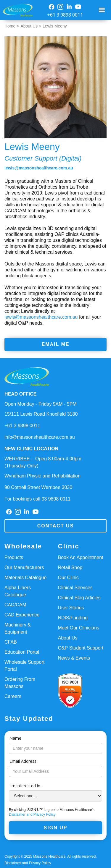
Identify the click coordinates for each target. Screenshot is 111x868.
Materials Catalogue (25, 578)
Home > (12, 26)
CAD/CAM (15, 605)
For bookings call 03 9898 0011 (37, 499)
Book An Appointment (81, 557)
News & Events (74, 658)
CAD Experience (22, 615)
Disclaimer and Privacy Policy (32, 814)
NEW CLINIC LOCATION (31, 449)
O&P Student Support (81, 648)
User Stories (71, 608)
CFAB (11, 642)
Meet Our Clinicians (79, 628)
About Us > (31, 26)
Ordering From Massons (20, 683)
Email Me (56, 344)
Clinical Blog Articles (79, 598)
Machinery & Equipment (18, 628)
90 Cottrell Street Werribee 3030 (38, 487)
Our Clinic (68, 578)
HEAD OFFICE (20, 394)
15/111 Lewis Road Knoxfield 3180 (41, 414)
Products (14, 557)
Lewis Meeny (55, 26)
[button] (103, 10)
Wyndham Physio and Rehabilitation (42, 476)
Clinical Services (75, 588)
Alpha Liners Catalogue (18, 591)
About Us (68, 638)
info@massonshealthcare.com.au (40, 437)
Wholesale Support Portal (24, 666)
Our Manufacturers (24, 567)
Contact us (56, 526)
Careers (13, 696)
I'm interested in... (26, 786)
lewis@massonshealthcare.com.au (39, 168)
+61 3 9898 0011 (65, 15)
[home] (16, 10)
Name (15, 738)
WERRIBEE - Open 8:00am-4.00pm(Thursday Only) (43, 462)
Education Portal (22, 652)
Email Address (23, 761)
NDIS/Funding (73, 618)
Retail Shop (70, 567)
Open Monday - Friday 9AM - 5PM (41, 404)
